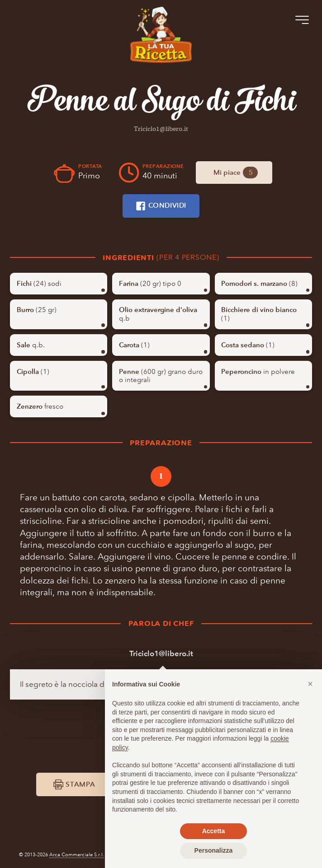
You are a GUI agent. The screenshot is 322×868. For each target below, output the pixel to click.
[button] (310, 684)
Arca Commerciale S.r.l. (77, 855)
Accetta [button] (214, 831)
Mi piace (236, 172)
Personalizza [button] (214, 850)
